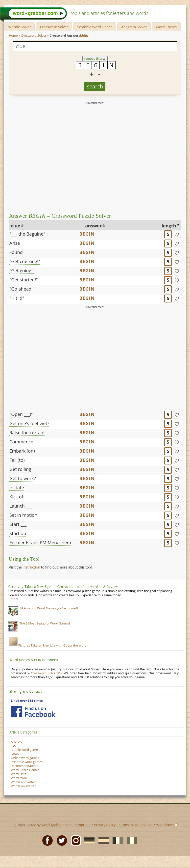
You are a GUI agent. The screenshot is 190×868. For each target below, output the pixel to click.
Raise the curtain (27, 433)
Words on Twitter (23, 786)
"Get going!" (22, 271)
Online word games (25, 758)
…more (13, 599)
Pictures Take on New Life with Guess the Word (47, 645)
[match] (177, 234)
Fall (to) (17, 460)
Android (17, 742)
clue (16, 226)
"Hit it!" (17, 298)
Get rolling (20, 469)
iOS (13, 746)
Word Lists (19, 774)
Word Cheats (166, 27)
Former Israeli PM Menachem (40, 542)
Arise (15, 243)
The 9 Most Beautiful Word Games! (45, 623)
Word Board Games (25, 770)
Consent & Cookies (136, 825)
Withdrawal (165, 825)
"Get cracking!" (25, 261)
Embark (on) (22, 451)
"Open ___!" (21, 414)
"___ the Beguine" (27, 234)
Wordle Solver (20, 27)
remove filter (95, 59)
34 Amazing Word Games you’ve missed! (49, 608)
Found (16, 252)
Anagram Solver (134, 27)
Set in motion (23, 515)
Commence (21, 442)
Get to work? (23, 478)
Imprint (83, 825)
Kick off (17, 497)
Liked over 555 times (27, 701)
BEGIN (87, 234)
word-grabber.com (57, 825)
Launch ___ (21, 506)
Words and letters (24, 782)
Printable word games (27, 762)
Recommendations (24, 766)
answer (94, 226)
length (169, 226)
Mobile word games (25, 750)
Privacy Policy (105, 825)
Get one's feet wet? (29, 423)
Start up (18, 533)
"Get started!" (24, 280)
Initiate (17, 488)
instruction (31, 567)
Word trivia (19, 778)
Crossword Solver (54, 27)
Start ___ (18, 524)
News (15, 754)
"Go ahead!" (22, 289)
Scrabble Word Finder (95, 27)
